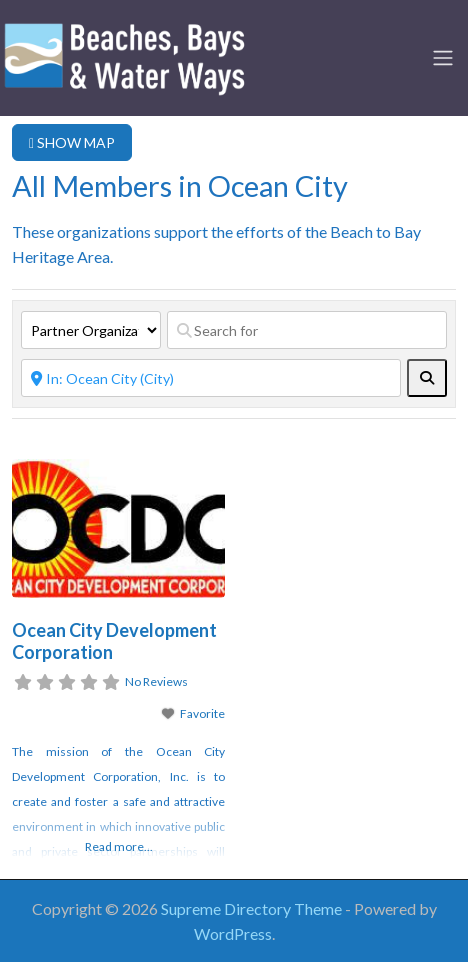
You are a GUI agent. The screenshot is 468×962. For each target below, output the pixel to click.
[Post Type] (91, 330)
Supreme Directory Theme (253, 908)
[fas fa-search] (427, 378)
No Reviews (156, 681)
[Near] (211, 378)
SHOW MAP (72, 142)
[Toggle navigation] (443, 58)
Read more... (119, 846)
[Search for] (307, 330)
